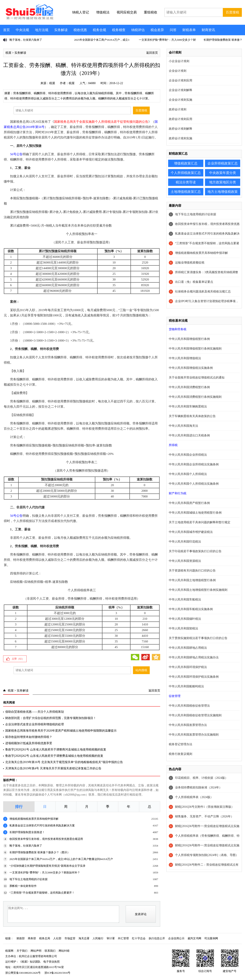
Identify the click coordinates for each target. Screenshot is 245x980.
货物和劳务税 (178, 329)
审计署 (111, 938)
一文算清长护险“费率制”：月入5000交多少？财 (167, 40)
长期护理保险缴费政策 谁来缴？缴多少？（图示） (40, 852)
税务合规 (99, 30)
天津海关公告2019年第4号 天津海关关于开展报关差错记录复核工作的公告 (53, 768)
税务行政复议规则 (181, 754)
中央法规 (22, 30)
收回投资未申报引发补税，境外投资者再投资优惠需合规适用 (46, 839)
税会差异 (157, 30)
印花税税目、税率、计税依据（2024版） (201, 778)
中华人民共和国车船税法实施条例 (191, 609)
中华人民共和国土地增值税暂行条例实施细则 (198, 590)
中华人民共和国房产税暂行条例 (189, 503)
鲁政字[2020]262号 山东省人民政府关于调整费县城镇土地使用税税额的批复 (54, 756)
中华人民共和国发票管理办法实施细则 (194, 735)
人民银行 (98, 938)
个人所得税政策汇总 (186, 173)
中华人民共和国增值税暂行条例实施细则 (195, 349)
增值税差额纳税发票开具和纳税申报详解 (34, 819)
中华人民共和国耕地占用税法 (188, 648)
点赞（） (18, 659)
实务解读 (61, 30)
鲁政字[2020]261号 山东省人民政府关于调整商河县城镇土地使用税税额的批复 (56, 750)
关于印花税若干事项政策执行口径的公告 (195, 551)
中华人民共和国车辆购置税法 (188, 406)
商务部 (32, 938)
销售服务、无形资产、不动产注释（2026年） (204, 816)
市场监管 (70, 938)
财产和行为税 (178, 493)
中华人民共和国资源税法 (185, 561)
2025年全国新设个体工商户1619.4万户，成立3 (102, 40)
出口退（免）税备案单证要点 (194, 282)
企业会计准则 (178, 71)
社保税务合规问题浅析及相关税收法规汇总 (203, 292)
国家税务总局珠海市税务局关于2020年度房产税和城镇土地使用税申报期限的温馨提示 (61, 731)
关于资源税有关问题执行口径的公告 (192, 571)
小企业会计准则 (179, 61)
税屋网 (9, 951)
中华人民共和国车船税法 (185, 600)
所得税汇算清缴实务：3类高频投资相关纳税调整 (207, 272)
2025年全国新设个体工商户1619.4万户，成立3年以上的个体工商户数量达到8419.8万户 (61, 859)
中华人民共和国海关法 (183, 426)
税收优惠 (80, 30)
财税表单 (189, 30)
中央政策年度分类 (223, 173)
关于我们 (22, 951)
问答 (173, 30)
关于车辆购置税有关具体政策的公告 (192, 416)
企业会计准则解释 (181, 90)
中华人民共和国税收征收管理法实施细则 (195, 715)
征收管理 (175, 696)
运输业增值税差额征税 (190, 263)
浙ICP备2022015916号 (57, 973)
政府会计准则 (178, 109)
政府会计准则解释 (181, 129)
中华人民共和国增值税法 (185, 358)
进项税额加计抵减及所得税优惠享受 (29, 743)
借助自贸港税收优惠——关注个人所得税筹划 (35, 712)
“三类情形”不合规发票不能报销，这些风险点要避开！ (42, 893)
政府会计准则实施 (181, 138)
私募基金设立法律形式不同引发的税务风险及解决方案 (42, 825)
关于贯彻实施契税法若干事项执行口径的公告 (198, 638)
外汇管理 (123, 938)
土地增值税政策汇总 (186, 192)
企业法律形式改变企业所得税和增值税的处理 (35, 724)
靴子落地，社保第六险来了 (26, 40)
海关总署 (84, 938)
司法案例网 (211, 938)
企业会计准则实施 (181, 100)
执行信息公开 (157, 938)
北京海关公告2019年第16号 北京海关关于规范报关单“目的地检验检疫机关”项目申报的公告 (64, 762)
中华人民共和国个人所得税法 (188, 474)
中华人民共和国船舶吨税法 (186, 686)
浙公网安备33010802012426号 (23, 973)
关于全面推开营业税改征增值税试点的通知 (197, 378)
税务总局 (45, 938)
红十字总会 (139, 938)
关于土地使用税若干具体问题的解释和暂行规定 (200, 522)
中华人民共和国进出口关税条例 (189, 435)
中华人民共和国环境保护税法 (188, 667)
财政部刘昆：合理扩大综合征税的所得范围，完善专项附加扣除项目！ (51, 718)
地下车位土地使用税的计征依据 (28, 879)
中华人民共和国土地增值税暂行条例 (192, 580)
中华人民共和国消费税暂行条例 (189, 387)
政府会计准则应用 (181, 119)
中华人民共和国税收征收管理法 (189, 706)
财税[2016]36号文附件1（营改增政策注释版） (205, 807)
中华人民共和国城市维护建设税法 (191, 532)
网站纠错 (64, 951)
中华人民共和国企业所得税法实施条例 (194, 464)
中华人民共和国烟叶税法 (185, 619)
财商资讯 (208, 30)
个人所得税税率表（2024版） (194, 797)
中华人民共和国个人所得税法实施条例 (194, 484)
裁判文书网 (194, 938)
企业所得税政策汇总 (223, 163)
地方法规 (42, 30)
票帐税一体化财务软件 (23, 886)
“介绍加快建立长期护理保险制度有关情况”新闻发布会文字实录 (47, 866)
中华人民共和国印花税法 (185, 542)
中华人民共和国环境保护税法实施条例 (194, 677)
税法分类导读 (186, 182)
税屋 (8, 53)
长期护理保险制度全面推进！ (27, 832)
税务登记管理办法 (181, 744)
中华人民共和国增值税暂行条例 (189, 339)
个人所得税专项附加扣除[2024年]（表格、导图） (207, 855)
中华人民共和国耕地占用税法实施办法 (194, 657)
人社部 (57, 938)
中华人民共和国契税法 (183, 628)
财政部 (21, 938)
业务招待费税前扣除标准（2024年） (199, 788)
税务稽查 (119, 30)
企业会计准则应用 (181, 80)
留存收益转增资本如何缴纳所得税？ (29, 737)
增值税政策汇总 (186, 163)
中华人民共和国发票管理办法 (188, 725)
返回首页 (152, 53)
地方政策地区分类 (223, 182)
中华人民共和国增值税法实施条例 (191, 368)
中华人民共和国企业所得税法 (188, 455)
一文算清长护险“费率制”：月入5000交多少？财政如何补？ (45, 872)
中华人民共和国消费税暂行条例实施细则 (195, 397)
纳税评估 (138, 30)
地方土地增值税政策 (223, 192)
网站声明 (36, 951)
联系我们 (50, 951)
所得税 (173, 445)
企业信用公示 (176, 938)
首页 (6, 30)
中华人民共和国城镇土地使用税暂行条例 (195, 513)
